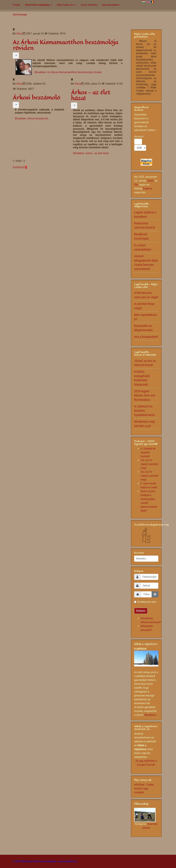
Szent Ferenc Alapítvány (37, 5)
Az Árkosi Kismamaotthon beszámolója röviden (65, 45)
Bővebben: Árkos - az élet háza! (91, 153)
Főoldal (16, 5)
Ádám (151, 181)
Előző (21, 167)
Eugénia (148, 188)
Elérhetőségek (20, 15)
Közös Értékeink (89, 5)
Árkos (20, 34)
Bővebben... (151, 715)
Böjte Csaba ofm (65, 5)
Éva (136, 185)
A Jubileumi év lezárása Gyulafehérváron (144, 411)
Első (15, 167)
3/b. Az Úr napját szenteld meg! (149, 464)
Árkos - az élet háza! (91, 95)
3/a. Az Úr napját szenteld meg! (149, 476)
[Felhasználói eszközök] (16, 55)
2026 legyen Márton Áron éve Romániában (145, 396)
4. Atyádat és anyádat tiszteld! (148, 452)
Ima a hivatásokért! (146, 337)
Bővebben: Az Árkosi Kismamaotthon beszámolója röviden (68, 72)
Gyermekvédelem (111, 5)
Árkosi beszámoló (36, 98)
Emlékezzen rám (147, 602)
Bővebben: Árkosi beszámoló (32, 118)
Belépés (141, 611)
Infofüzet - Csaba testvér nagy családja (144, 789)
